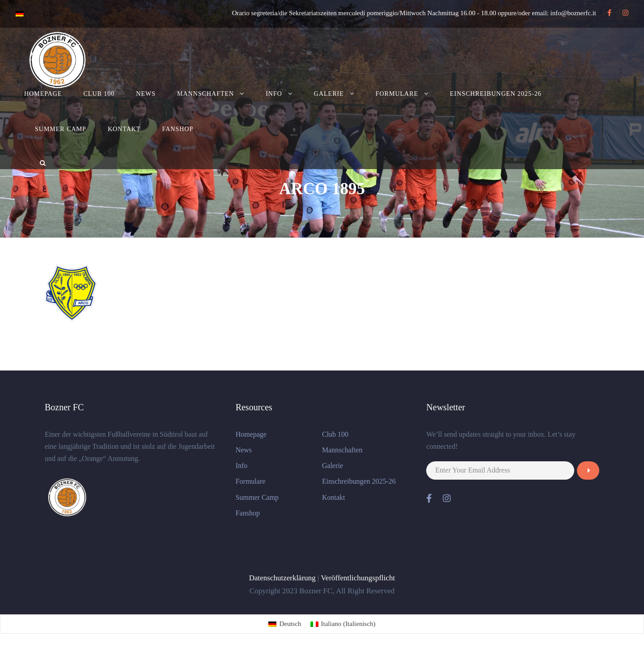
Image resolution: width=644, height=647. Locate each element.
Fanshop (178, 129)
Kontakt (124, 129)
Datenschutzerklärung (282, 578)
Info (274, 94)
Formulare (397, 94)
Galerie (329, 94)
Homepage (43, 94)
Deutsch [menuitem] (290, 624)
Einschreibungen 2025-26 (496, 94)
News (146, 94)
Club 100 (99, 94)
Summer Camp (61, 129)
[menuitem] (285, 624)
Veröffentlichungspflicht (358, 578)
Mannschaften (205, 94)
